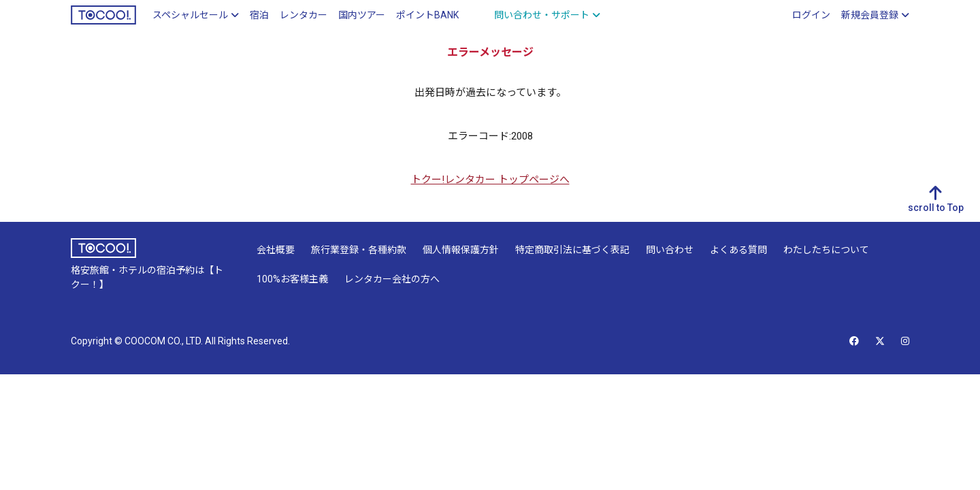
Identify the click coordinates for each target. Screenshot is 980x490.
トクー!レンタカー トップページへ (490, 180)
